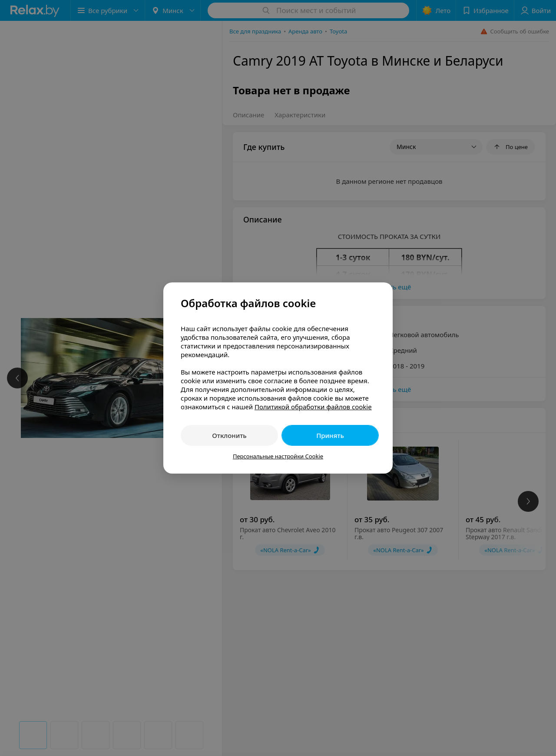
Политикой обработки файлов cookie (313, 407)
